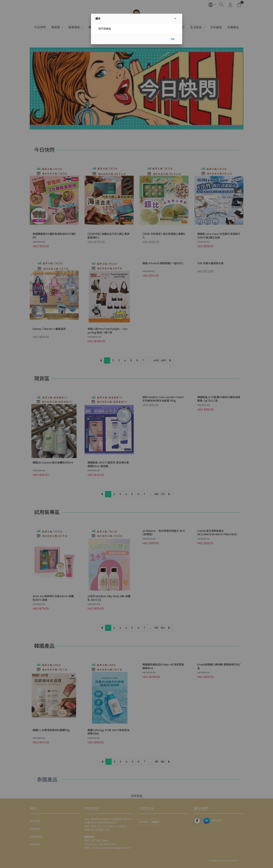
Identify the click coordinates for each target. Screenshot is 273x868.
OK (173, 39)
